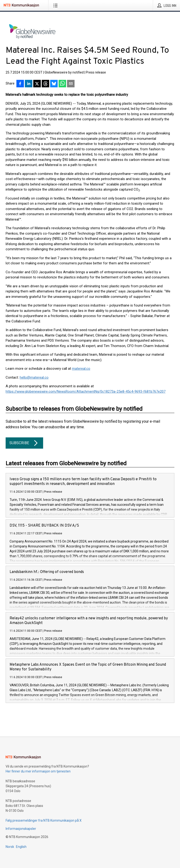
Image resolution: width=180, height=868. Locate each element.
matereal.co (81, 369)
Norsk (10, 847)
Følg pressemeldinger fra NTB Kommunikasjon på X (44, 820)
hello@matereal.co (34, 377)
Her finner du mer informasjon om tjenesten (38, 771)
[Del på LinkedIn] (29, 84)
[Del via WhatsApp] (62, 84)
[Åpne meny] (56, 5)
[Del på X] (37, 84)
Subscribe (24, 443)
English (21, 847)
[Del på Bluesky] (54, 84)
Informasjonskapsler (21, 829)
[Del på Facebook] (20, 84)
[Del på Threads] (45, 84)
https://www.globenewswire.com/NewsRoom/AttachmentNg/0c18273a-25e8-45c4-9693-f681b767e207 (86, 392)
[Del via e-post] (71, 84)
